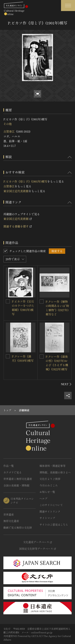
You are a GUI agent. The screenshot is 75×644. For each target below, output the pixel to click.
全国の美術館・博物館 (16, 485)
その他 (8, 124)
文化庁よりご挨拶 (50, 479)
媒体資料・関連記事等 (53, 466)
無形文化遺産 (11, 521)
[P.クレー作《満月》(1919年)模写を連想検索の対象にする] (8, 356)
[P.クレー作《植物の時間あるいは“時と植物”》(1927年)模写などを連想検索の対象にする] (42, 302)
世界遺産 (9, 514)
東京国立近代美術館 (16, 191)
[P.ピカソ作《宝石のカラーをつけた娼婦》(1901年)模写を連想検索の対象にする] (8, 301)
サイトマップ (47, 518)
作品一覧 (9, 466)
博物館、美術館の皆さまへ (55, 472)
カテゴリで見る (12, 472)
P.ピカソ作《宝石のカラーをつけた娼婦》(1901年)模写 (23, 308)
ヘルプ (43, 498)
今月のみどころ (49, 485)
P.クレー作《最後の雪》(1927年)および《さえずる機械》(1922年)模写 (57, 363)
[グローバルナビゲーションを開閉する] (68, 6)
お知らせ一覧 (47, 492)
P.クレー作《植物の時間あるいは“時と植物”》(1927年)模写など (57, 308)
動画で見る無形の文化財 (18, 528)
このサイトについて (51, 505)
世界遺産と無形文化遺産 (18, 479)
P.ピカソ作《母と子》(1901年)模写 (25, 181)
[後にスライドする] (66, 384)
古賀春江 (9, 131)
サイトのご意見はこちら (54, 525)
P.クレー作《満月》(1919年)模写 (23, 358)
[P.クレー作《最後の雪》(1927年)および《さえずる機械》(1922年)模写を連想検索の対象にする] (42, 357)
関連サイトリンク (50, 511)
